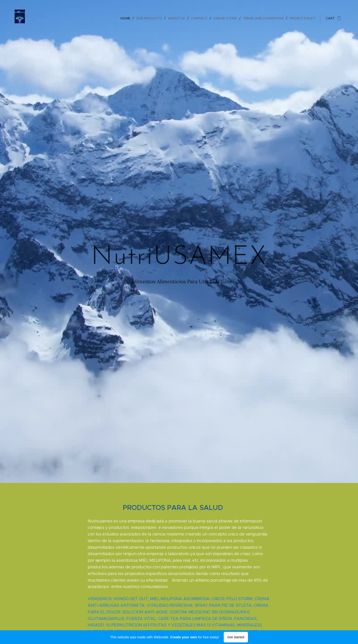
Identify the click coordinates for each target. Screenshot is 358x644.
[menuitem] (127, 18)
